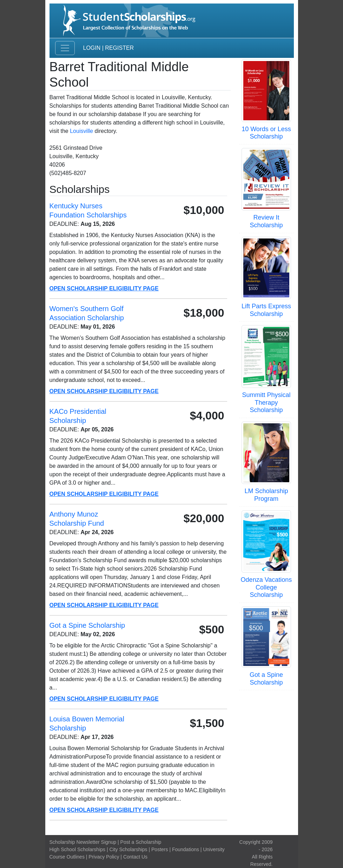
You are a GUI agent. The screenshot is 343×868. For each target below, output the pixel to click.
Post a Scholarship (141, 842)
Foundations (186, 849)
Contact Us (135, 857)
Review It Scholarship (266, 221)
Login (92, 48)
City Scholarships (128, 849)
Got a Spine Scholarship (266, 679)
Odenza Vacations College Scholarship (266, 587)
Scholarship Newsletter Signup (83, 842)
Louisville (81, 131)
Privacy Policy (104, 857)
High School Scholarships (78, 849)
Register (119, 48)
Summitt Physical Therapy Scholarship (266, 402)
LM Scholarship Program (266, 495)
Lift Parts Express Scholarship (266, 310)
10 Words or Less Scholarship (266, 133)
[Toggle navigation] (65, 48)
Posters (160, 849)
